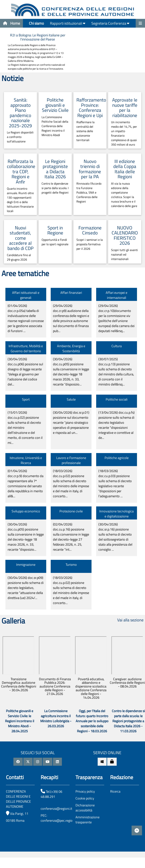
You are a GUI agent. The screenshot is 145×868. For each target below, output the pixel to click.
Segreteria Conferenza (110, 23)
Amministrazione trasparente (88, 820)
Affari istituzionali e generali (26, 295)
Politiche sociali (117, 399)
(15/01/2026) (25, 428)
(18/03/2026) (71, 483)
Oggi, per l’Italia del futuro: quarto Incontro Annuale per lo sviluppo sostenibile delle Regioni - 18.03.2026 (92, 721)
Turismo (71, 565)
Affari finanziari (71, 293)
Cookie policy (85, 798)
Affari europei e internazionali (116, 295)
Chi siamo (36, 23)
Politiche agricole (117, 458)
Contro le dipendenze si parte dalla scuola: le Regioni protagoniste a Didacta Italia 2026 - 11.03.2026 (128, 721)
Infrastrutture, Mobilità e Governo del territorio (26, 349)
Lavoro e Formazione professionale (71, 460)
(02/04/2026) (71, 537)
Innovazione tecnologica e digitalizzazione (116, 514)
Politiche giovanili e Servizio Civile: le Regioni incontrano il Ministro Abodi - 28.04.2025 (20, 721)
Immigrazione (26, 565)
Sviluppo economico (26, 511)
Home (11, 23)
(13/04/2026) (116, 425)
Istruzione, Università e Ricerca (26, 460)
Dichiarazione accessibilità (85, 808)
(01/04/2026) (26, 318)
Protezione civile (71, 511)
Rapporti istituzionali (68, 23)
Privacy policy (85, 791)
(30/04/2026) (25, 372)
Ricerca (115, 791)
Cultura (117, 346)
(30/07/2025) (116, 372)
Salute (71, 399)
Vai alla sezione (130, 620)
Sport (26, 399)
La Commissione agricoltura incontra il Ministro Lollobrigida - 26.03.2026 (56, 718)
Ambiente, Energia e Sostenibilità (71, 349)
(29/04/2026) (71, 318)
